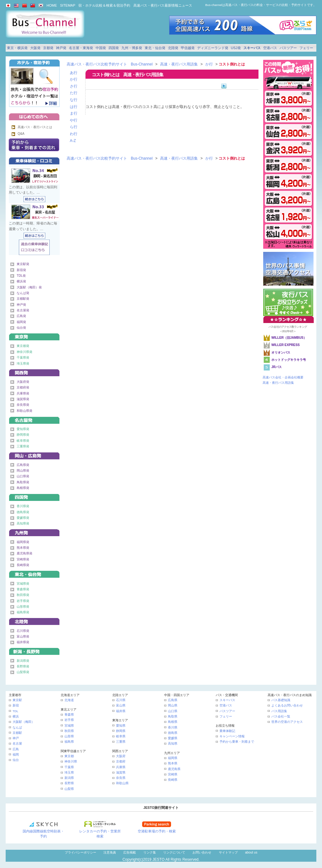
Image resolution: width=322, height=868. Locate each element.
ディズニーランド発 (213, 48)
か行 (209, 64)
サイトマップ (228, 852)
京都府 (121, 761)
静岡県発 (23, 435)
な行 (74, 100)
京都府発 (23, 387)
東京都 (69, 756)
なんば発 (23, 293)
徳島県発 (23, 512)
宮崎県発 (23, 559)
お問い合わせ (202, 852)
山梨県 (69, 789)
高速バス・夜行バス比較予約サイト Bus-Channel (110, 64)
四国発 (114, 48)
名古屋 (17, 743)
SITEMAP (68, 5)
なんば (17, 727)
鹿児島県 (174, 769)
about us (251, 852)
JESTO (158, 859)
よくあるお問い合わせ (287, 705)
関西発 (34, 372)
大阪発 (35, 48)
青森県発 (23, 589)
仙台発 (21, 328)
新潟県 (69, 778)
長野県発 (23, 666)
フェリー (306, 48)
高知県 (173, 743)
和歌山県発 (25, 411)
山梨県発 (23, 672)
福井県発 (23, 642)
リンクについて (174, 852)
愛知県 (121, 726)
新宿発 (21, 270)
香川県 (173, 727)
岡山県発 (23, 471)
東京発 (34, 336)
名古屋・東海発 (81, 48)
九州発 (34, 532)
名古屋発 (23, 310)
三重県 (121, 742)
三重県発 (23, 446)
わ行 (74, 134)
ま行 (74, 113)
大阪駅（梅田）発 (29, 287)
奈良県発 (23, 405)
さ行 (74, 86)
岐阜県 (121, 736)
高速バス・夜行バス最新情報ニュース (163, 5)
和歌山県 (122, 783)
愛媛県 (173, 738)
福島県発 (23, 612)
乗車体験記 (227, 731)
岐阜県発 (23, 441)
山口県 (173, 711)
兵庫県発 (23, 393)
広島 (16, 749)
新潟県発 (23, 661)
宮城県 (69, 726)
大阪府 (121, 756)
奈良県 (121, 778)
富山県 (121, 705)
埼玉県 (69, 772)
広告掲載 (130, 852)
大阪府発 (23, 382)
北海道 (69, 700)
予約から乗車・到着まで (237, 742)
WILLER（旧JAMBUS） (289, 338)
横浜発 (21, 281)
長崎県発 (23, 565)
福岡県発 (23, 542)
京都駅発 (23, 299)
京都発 (48, 48)
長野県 (69, 783)
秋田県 (69, 731)
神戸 (16, 738)
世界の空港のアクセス (287, 722)
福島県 (69, 742)
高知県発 (23, 523)
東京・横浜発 (17, 48)
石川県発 (23, 631)
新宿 (16, 705)
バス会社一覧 (281, 716)
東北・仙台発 (155, 48)
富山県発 (23, 636)
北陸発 (173, 48)
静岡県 (121, 731)
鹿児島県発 (25, 553)
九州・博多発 (132, 48)
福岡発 (21, 322)
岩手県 (69, 720)
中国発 (101, 48)
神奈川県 (71, 761)
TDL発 (21, 276)
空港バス (270, 48)
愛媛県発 (23, 518)
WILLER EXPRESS (286, 345)
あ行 (74, 73)
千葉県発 (23, 357)
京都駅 (17, 733)
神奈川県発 (25, 352)
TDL (15, 711)
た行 (74, 93)
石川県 (121, 700)
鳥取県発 (23, 482)
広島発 (21, 316)
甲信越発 (188, 48)
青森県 (69, 715)
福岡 (16, 755)
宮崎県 (173, 774)
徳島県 (173, 733)
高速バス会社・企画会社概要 (283, 377)
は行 (74, 107)
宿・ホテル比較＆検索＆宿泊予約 (104, 5)
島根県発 (23, 488)
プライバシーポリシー (80, 852)
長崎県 (173, 780)
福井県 (121, 711)
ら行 (74, 127)
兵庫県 (121, 767)
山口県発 (23, 476)
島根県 (173, 722)
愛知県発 (23, 429)
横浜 (16, 716)
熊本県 (173, 763)
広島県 (173, 700)
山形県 (69, 736)
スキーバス (252, 48)
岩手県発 (23, 601)
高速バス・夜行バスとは (35, 127)
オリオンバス (281, 352)
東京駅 (17, 700)
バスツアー (288, 48)
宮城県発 (23, 584)
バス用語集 (279, 711)
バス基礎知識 (281, 700)
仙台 (16, 760)
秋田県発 (23, 595)
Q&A (21, 134)
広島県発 (23, 465)
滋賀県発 (23, 399)
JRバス (277, 367)
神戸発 (61, 48)
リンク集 (150, 852)
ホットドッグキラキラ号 (289, 360)
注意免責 (110, 852)
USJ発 (236, 48)
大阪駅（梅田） (24, 722)
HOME (52, 5)
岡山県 (173, 705)
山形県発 (23, 607)
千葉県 (69, 767)
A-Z (73, 141)
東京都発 (23, 346)
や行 (74, 120)
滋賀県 (121, 772)
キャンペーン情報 (232, 736)
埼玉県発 (23, 363)
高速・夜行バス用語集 (179, 64)
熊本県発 (23, 548)
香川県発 (23, 506)
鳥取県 (173, 716)
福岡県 (173, 758)
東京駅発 (23, 264)
